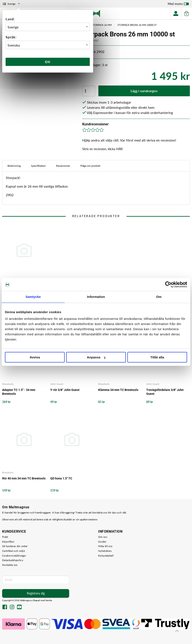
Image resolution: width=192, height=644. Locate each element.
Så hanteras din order (15, 546)
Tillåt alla (157, 357)
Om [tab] (159, 297)
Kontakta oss (10, 565)
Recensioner (63, 166)
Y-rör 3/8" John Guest (65, 390)
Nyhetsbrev (105, 551)
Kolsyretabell (106, 556)
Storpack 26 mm (102, 25)
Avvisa (35, 357)
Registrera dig (36, 593)
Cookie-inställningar (14, 556)
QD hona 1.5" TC (61, 478)
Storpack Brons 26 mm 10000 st (137, 25)
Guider (102, 542)
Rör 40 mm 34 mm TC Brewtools (24, 478)
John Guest (57, 384)
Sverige (12, 4)
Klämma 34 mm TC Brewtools (118, 390)
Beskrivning (14, 166)
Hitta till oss (105, 546)
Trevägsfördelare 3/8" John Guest (165, 392)
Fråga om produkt (90, 166)
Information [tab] (96, 297)
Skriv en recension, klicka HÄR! (103, 149)
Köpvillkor (8, 542)
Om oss (103, 537)
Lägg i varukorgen (144, 91)
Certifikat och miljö (14, 551)
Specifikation (38, 166)
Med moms (178, 5)
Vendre (49, 600)
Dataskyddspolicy (13, 560)
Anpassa (96, 357)
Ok (48, 62)
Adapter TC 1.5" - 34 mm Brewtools (19, 392)
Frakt (5, 537)
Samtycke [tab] (33, 297)
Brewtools (8, 384)
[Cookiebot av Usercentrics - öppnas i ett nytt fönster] (168, 285)
